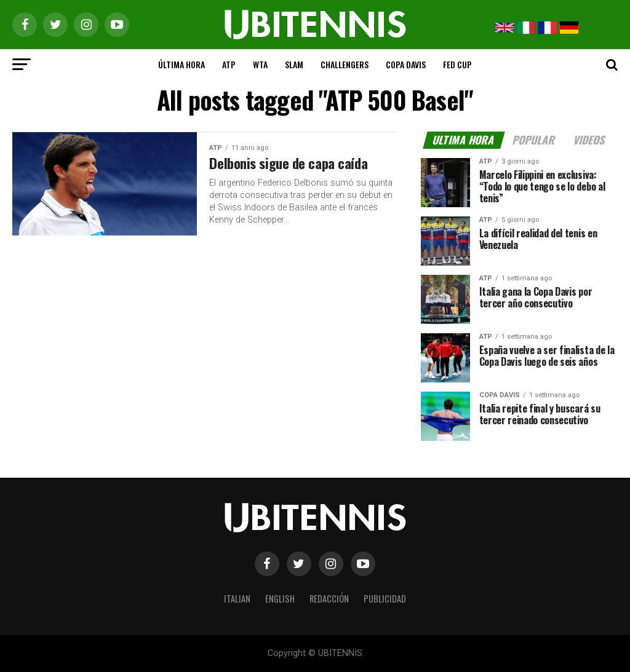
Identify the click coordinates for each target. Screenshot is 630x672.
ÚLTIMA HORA (181, 64)
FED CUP (457, 64)
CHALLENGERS (345, 64)
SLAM (294, 64)
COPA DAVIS (406, 64)
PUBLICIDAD (385, 599)
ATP (229, 64)
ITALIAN (237, 599)
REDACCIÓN (329, 599)
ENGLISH (280, 599)
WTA (260, 64)
